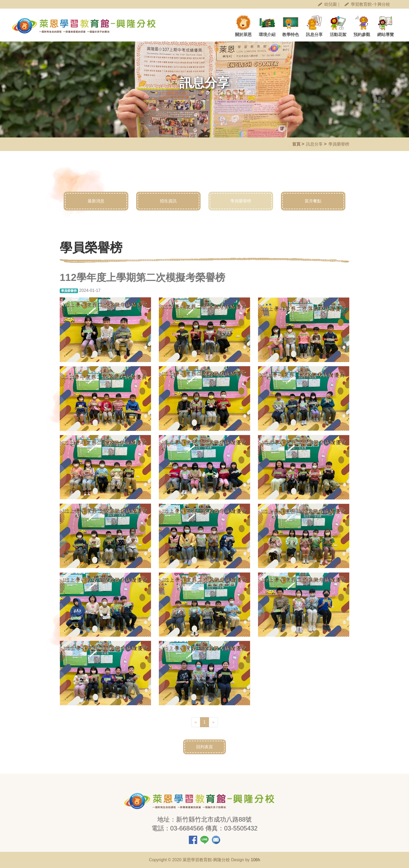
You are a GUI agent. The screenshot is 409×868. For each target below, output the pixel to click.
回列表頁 (204, 747)
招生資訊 (169, 201)
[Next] (213, 722)
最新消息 (96, 201)
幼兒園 (327, 4)
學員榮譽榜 (241, 201)
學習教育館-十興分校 (367, 4)
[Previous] (196, 722)
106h (255, 860)
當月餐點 (313, 201)
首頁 (296, 144)
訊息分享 (314, 144)
